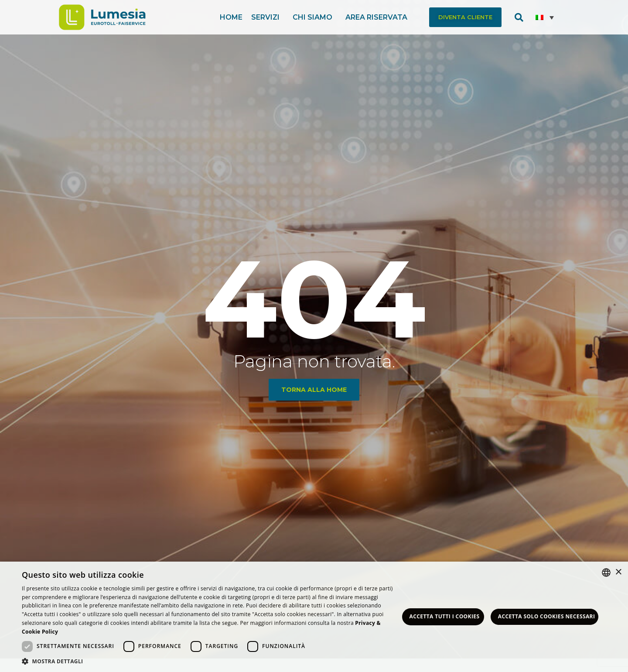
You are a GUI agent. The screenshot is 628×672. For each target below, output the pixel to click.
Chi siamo (315, 17)
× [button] (618, 572)
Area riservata (379, 17)
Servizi (268, 17)
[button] (465, 17)
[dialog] (314, 617)
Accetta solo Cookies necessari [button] (547, 616)
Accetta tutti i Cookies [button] (445, 616)
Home (231, 17)
